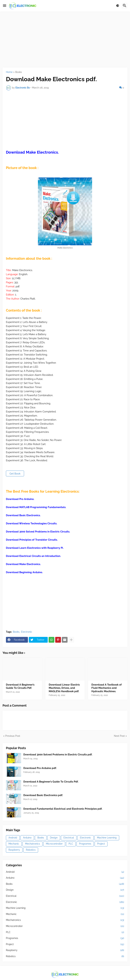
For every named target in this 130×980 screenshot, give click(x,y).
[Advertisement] (65, 39)
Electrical (69, 838)
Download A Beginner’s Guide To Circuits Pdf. (20, 686)
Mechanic (14, 844)
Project (101, 844)
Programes (85, 844)
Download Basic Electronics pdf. (43, 795)
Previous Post (13, 736)
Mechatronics (32, 844)
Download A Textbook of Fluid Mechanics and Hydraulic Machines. (107, 688)
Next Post (119, 736)
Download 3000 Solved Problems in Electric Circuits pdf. (58, 755)
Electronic (27, 632)
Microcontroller (54, 844)
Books (19, 72)
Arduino (27, 838)
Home (9, 72)
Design (54, 838)
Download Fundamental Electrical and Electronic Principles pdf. (63, 809)
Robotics (31, 850)
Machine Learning (107, 838)
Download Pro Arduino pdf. (40, 768)
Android (13, 838)
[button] (5, 6)
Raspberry (14, 850)
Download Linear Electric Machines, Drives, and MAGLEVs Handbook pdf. (64, 688)
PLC (71, 844)
